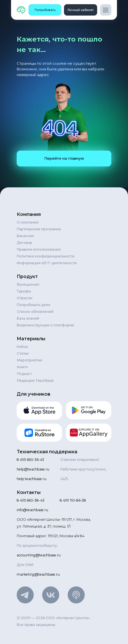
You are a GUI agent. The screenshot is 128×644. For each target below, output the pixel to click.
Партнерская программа (39, 229)
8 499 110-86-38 (73, 500)
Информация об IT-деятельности (47, 263)
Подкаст (24, 374)
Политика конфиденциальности (46, 256)
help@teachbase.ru (33, 469)
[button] (45, 10)
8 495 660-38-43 (31, 500)
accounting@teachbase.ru (39, 555)
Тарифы (24, 291)
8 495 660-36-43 (30, 460)
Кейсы (22, 347)
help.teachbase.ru (32, 479)
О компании (28, 222)
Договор (24, 243)
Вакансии (25, 236)
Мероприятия (30, 360)
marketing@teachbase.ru (38, 574)
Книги (22, 367)
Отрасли (24, 298)
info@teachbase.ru (32, 510)
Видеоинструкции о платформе (45, 325)
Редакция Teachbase (35, 380)
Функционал (28, 284)
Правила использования (39, 249)
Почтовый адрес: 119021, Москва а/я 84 (51, 536)
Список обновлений (35, 312)
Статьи (23, 353)
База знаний (28, 318)
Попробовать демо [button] (34, 305)
